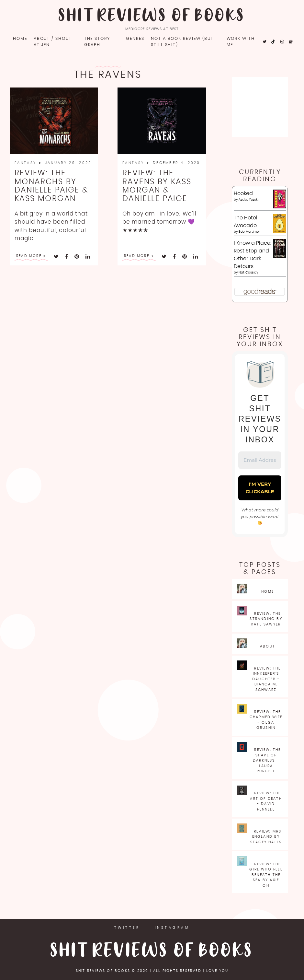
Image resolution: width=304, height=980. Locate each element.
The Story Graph (97, 42)
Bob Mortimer (249, 232)
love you (217, 971)
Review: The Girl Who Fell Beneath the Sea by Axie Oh (266, 875)
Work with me (241, 42)
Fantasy (26, 163)
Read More (29, 256)
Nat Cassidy (248, 273)
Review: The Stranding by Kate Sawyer (266, 619)
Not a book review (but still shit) (182, 42)
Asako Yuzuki (248, 200)
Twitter (127, 928)
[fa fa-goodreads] (291, 42)
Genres (135, 39)
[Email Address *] (260, 460)
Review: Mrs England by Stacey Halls (266, 837)
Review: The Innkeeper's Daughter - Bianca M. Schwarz (267, 679)
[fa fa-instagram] (282, 42)
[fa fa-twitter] (265, 42)
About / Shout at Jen (53, 42)
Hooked (243, 193)
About (268, 646)
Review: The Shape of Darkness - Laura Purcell (267, 760)
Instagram (172, 928)
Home (20, 39)
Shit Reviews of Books (152, 16)
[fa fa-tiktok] (274, 42)
